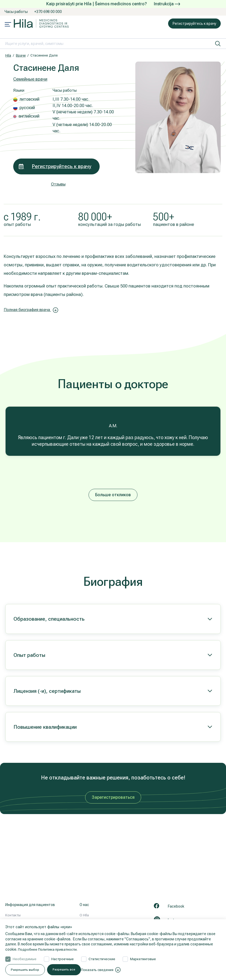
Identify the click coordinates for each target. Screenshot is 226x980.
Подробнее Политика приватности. (49, 949)
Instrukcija (167, 4)
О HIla (84, 915)
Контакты (13, 915)
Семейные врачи (30, 79)
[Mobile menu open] (8, 25)
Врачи (21, 55)
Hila (8, 55)
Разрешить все (128, 970)
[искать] (218, 44)
